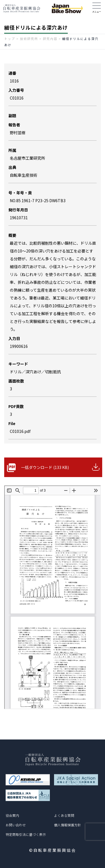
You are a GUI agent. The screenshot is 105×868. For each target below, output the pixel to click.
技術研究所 (29, 39)
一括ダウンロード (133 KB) (45, 467)
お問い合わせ (16, 825)
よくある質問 (64, 815)
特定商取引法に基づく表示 (26, 834)
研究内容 (50, 39)
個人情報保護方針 (67, 825)
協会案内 (12, 815)
